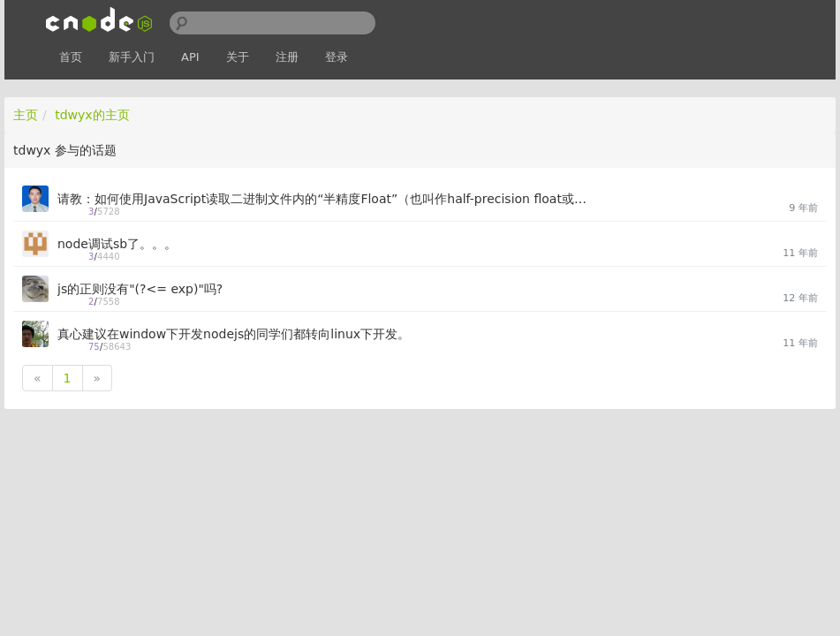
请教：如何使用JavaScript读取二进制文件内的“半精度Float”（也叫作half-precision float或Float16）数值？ (324, 199)
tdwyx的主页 (92, 115)
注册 (287, 57)
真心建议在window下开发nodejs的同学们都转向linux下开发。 (234, 334)
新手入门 (132, 57)
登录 (337, 57)
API (190, 57)
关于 (238, 57)
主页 (26, 115)
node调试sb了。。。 (117, 244)
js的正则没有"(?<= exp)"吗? (140, 289)
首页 (71, 57)
